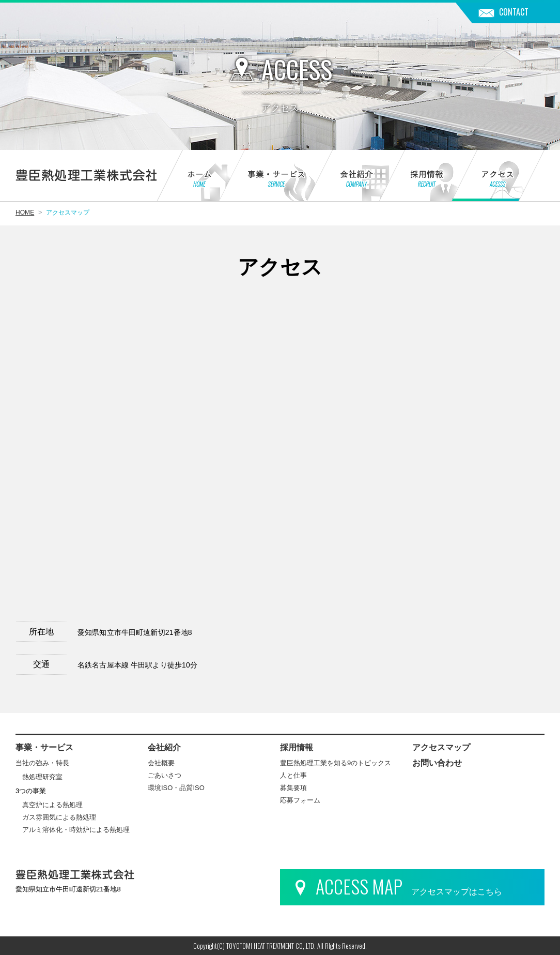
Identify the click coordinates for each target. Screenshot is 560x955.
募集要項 (293, 788)
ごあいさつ (165, 775)
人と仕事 (293, 775)
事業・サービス (263, 177)
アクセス (498, 177)
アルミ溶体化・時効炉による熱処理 (76, 830)
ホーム (188, 177)
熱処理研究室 (42, 777)
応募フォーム (300, 800)
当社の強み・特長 (42, 763)
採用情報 (416, 177)
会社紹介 (344, 177)
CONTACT (514, 12)
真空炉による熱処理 (52, 805)
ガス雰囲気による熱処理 (59, 817)
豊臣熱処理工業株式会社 (87, 175)
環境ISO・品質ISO (176, 788)
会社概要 (161, 763)
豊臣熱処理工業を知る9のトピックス (336, 763)
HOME (25, 213)
